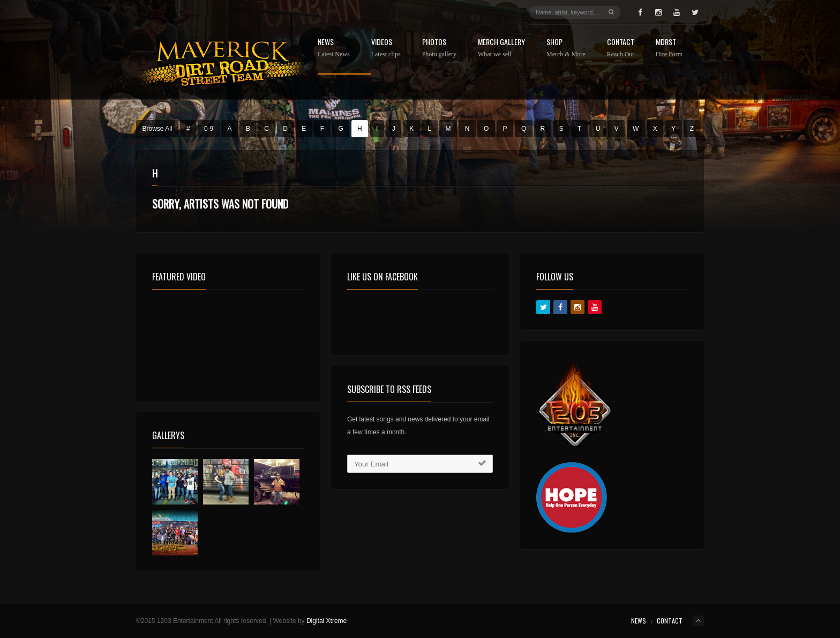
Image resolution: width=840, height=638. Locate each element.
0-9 (209, 129)
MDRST (669, 48)
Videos (386, 48)
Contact (621, 48)
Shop (566, 48)
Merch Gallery (501, 48)
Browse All (157, 129)
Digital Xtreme (327, 621)
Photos (439, 48)
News (334, 48)
